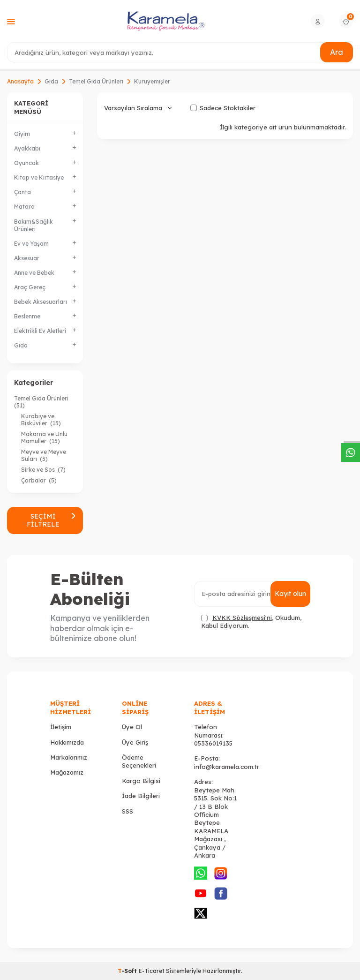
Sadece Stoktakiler (223, 108)
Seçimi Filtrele (51, 520)
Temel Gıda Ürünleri (96, 81)
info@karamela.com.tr (227, 767)
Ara (337, 52)
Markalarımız (69, 757)
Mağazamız (67, 772)
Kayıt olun (290, 594)
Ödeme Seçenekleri (139, 761)
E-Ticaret (152, 971)
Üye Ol (132, 727)
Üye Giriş (135, 742)
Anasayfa (20, 81)
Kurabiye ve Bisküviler (41, 420)
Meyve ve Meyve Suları (44, 455)
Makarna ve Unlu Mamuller (44, 437)
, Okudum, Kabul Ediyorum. (251, 622)
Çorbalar (39, 480)
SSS (127, 811)
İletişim (61, 727)
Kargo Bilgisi (141, 781)
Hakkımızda (67, 742)
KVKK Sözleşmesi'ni (242, 618)
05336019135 (213, 743)
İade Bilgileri (141, 796)
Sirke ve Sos (43, 470)
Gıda (51, 81)
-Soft (128, 971)
